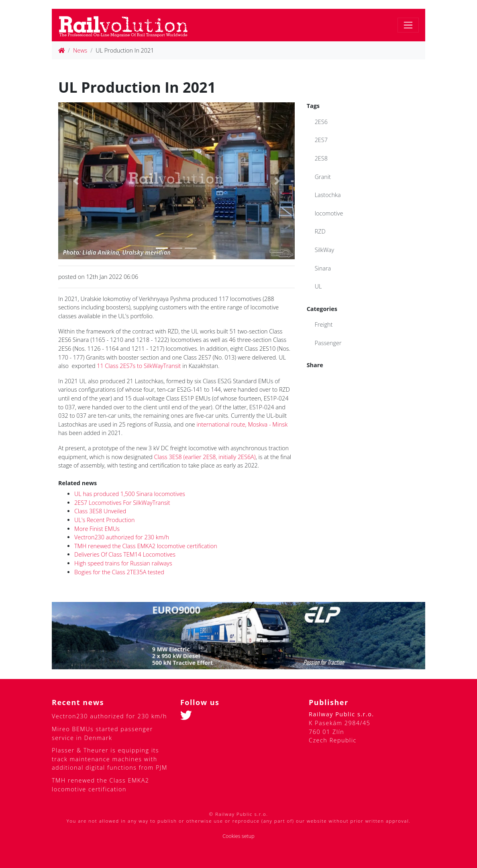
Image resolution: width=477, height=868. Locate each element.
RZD (320, 231)
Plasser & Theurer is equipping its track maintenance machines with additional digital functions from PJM (110, 759)
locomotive (329, 213)
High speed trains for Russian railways (123, 563)
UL (318, 286)
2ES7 (321, 140)
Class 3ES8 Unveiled (100, 511)
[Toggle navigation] (408, 25)
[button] (76, 181)
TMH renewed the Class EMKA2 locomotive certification (146, 546)
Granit (323, 177)
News (80, 50)
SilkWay (324, 250)
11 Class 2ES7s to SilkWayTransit (139, 366)
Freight (324, 324)
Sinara (323, 268)
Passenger (328, 343)
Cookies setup (238, 836)
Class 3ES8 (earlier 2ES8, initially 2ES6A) (205, 457)
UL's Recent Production (105, 520)
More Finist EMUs (97, 529)
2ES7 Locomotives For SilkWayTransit (122, 503)
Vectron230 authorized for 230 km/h (122, 537)
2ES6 (321, 122)
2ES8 (321, 158)
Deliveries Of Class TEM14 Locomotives (125, 554)
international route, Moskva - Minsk (242, 424)
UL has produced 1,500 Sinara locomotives (130, 494)
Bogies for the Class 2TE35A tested (119, 572)
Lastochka (328, 195)
